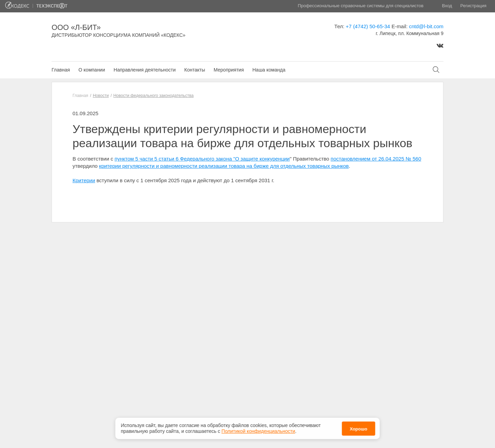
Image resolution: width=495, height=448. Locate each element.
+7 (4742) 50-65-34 (368, 26)
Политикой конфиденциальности (258, 430)
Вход (447, 6)
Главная (61, 70)
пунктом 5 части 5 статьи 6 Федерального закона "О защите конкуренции (202, 159)
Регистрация (473, 6)
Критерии (84, 180)
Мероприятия (229, 70)
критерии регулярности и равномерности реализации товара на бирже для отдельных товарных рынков (224, 166)
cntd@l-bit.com (426, 26)
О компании (92, 70)
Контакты (195, 70)
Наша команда (269, 70)
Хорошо (358, 428)
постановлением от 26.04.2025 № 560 (376, 159)
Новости (101, 96)
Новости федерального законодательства (153, 96)
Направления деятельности (145, 70)
